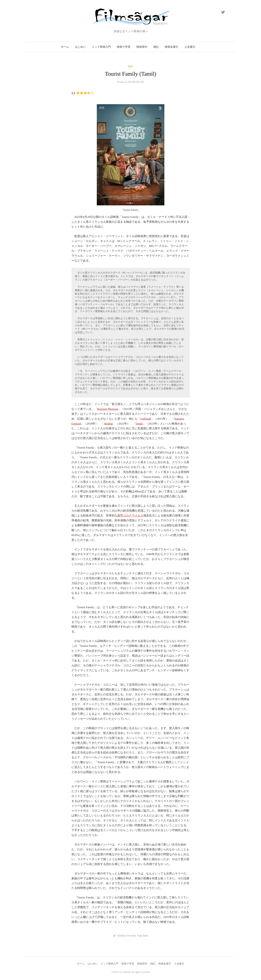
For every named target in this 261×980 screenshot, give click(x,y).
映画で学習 (124, 47)
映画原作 (142, 47)
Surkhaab (146, 419)
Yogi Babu (143, 936)
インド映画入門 (101, 47)
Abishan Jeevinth (126, 936)
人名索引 (190, 47)
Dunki (139, 424)
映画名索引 (172, 47)
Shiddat (108, 424)
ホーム (65, 47)
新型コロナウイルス (130, 516)
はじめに (80, 47)
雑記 (156, 47)
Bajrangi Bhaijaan (108, 409)
